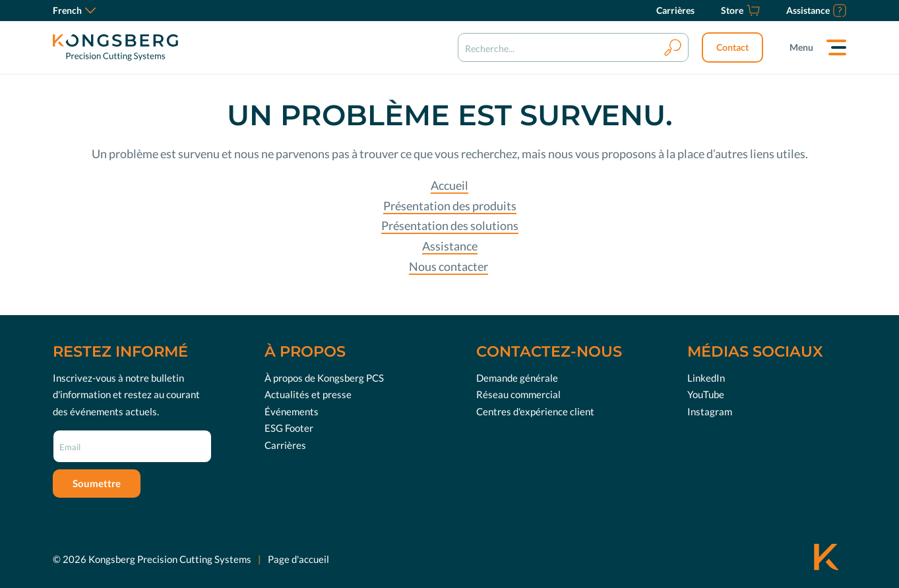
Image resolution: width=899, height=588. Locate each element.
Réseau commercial (518, 394)
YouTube (706, 394)
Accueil (449, 185)
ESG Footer (289, 428)
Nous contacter (449, 266)
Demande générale (517, 378)
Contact (732, 47)
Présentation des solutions (450, 225)
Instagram (710, 411)
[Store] (740, 11)
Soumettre (97, 483)
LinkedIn (706, 378)
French (74, 10)
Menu (801, 47)
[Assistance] (816, 11)
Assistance (450, 246)
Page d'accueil (298, 559)
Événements (292, 411)
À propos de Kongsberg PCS (324, 378)
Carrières (285, 445)
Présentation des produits (450, 206)
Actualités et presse (308, 394)
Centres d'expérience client (535, 411)
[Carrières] (675, 11)
